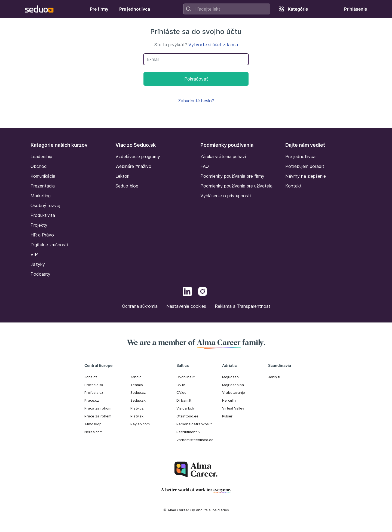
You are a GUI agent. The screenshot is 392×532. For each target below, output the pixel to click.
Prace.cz (92, 400)
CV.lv (181, 385)
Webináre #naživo (133, 166)
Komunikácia (43, 176)
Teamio (137, 385)
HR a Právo (42, 235)
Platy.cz (137, 408)
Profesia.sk (94, 385)
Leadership (41, 156)
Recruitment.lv (188, 432)
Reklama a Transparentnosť (243, 306)
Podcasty (40, 274)
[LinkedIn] (187, 292)
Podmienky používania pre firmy (232, 176)
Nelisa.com (94, 432)
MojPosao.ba (233, 385)
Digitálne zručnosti (49, 245)
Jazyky (38, 264)
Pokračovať (196, 79)
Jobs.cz (91, 377)
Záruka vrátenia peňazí (223, 156)
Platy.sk (137, 416)
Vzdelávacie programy (138, 156)
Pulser (227, 416)
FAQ (205, 166)
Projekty (39, 225)
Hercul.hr (230, 400)
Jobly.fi (274, 377)
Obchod (39, 166)
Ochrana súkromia (140, 306)
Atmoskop (93, 424)
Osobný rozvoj (45, 205)
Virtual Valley (233, 408)
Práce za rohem (98, 416)
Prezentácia (43, 186)
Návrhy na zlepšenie (306, 176)
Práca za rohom (98, 408)
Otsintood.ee (187, 416)
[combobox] (227, 9)
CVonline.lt (186, 377)
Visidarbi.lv (186, 408)
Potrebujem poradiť (305, 166)
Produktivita (43, 215)
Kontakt (293, 186)
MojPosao (230, 377)
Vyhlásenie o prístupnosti (226, 196)
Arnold (136, 377)
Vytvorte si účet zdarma (213, 45)
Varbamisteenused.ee (195, 440)
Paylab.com (140, 424)
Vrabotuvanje (234, 392)
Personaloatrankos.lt (194, 424)
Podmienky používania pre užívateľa (236, 186)
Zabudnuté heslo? (196, 101)
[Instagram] (203, 292)
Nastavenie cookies (186, 306)
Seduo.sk (138, 400)
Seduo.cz (138, 392)
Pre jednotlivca (300, 156)
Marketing (41, 196)
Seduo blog (127, 186)
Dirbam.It (184, 400)
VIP (34, 254)
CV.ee (181, 392)
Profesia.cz (94, 392)
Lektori (122, 176)
